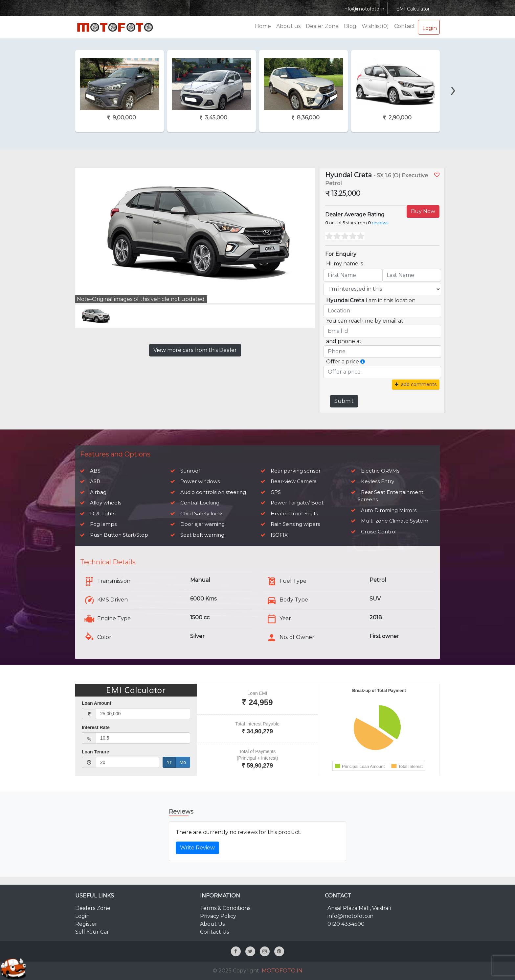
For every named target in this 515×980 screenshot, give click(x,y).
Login (429, 27)
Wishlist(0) (375, 26)
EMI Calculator (412, 9)
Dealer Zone (322, 26)
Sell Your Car (92, 932)
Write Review (197, 848)
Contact (405, 26)
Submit (344, 401)
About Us (212, 924)
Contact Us (214, 932)
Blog (350, 26)
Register (86, 924)
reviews (380, 223)
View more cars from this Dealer (195, 350)
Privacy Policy (218, 916)
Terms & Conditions (225, 908)
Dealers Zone (93, 908)
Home (263, 26)
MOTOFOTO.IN (282, 971)
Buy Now (423, 211)
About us (288, 26)
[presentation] (453, 78)
